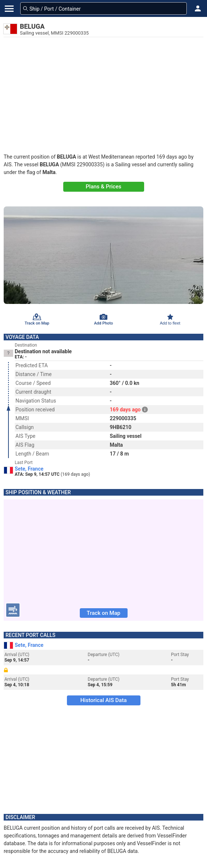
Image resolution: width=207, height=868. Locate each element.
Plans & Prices (103, 187)
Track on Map (103, 613)
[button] (198, 8)
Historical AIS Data (103, 700)
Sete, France (29, 469)
